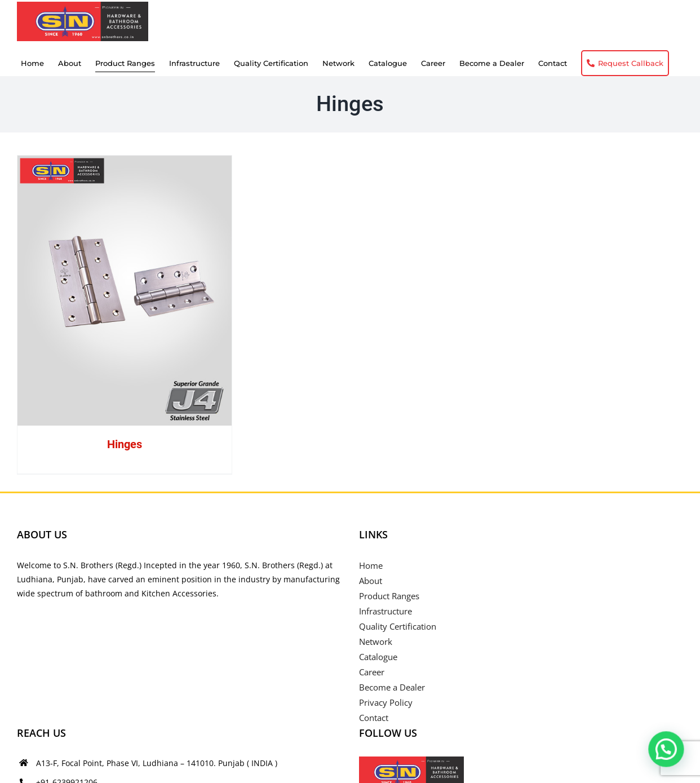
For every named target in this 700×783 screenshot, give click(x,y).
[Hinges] (125, 291)
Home (371, 565)
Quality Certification (398, 626)
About (371, 581)
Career (372, 672)
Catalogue (378, 657)
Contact (374, 718)
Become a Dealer (392, 687)
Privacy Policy (386, 702)
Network (376, 642)
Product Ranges (389, 596)
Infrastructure (386, 611)
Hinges (125, 444)
